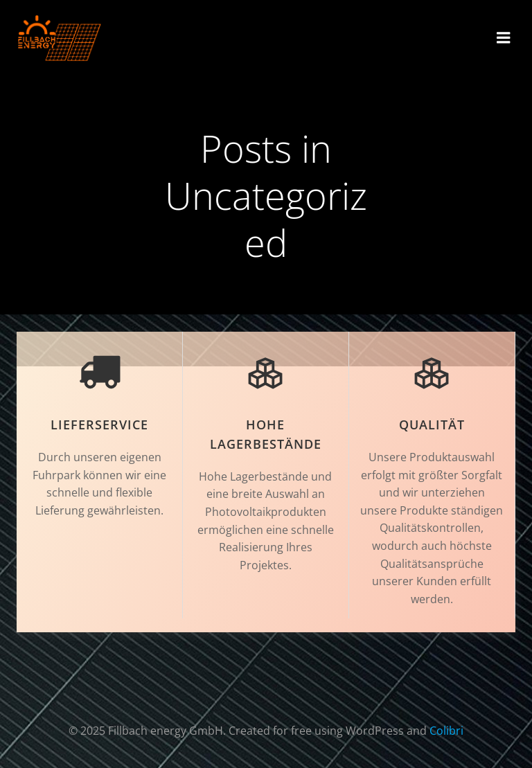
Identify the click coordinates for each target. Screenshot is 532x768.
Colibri (446, 731)
